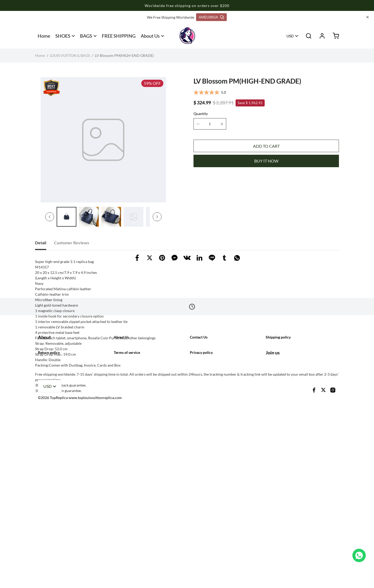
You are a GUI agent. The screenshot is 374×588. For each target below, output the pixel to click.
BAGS (86, 36)
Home (44, 36)
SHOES (63, 36)
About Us (150, 36)
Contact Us (199, 485)
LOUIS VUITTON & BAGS (70, 55)
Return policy (49, 522)
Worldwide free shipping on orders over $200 (187, 6)
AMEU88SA (211, 17)
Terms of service (127, 522)
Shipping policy (278, 485)
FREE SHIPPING (119, 36)
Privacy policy (201, 522)
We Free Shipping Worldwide (171, 17)
